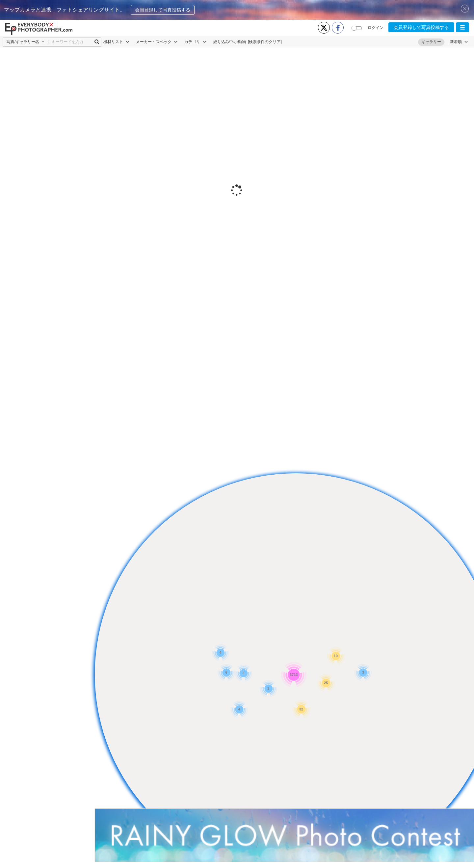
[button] (462, 27)
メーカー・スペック (157, 42)
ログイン (376, 28)
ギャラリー (431, 42)
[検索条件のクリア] (265, 42)
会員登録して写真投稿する (163, 10)
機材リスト (116, 42)
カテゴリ (195, 42)
